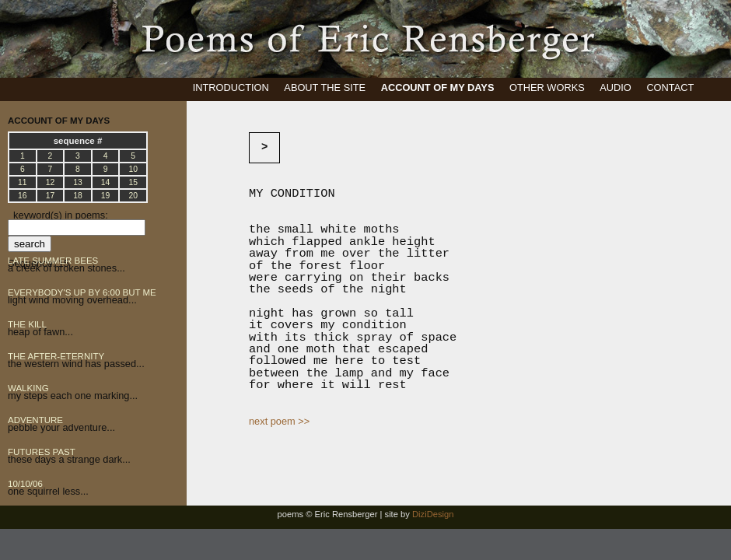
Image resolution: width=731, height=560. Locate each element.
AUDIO (616, 87)
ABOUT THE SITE (325, 87)
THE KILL (27, 324)
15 (133, 182)
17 (51, 196)
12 (51, 182)
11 (23, 182)
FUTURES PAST (42, 452)
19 (106, 196)
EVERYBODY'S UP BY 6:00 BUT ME (82, 292)
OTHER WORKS (547, 87)
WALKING (28, 388)
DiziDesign (433, 514)
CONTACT (670, 87)
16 (23, 196)
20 (133, 196)
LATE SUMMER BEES (53, 261)
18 (78, 196)
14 (106, 182)
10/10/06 (25, 484)
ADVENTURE (35, 420)
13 (78, 182)
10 (133, 169)
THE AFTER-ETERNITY (56, 356)
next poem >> (279, 421)
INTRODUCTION (231, 87)
